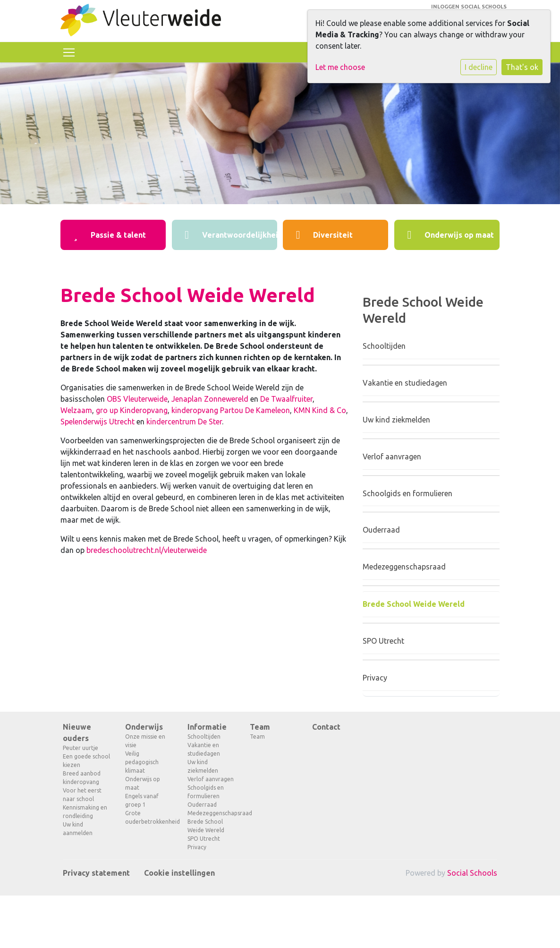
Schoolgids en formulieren (407, 493)
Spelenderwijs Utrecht (98, 422)
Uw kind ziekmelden (396, 420)
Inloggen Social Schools (469, 7)
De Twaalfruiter (286, 399)
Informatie (207, 727)
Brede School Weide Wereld (414, 604)
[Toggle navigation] (69, 52)
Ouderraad (381, 530)
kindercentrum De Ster (184, 422)
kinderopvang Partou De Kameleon (231, 410)
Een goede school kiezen (86, 761)
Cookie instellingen (179, 873)
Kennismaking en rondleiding (85, 812)
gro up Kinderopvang (132, 410)
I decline (479, 67)
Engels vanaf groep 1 (142, 800)
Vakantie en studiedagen (405, 383)
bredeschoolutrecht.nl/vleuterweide (147, 550)
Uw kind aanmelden (78, 829)
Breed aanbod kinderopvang (82, 778)
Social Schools (472, 873)
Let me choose (340, 67)
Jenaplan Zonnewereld (210, 399)
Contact (326, 727)
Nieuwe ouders (77, 733)
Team (260, 727)
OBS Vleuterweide (137, 399)
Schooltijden (384, 346)
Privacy (375, 678)
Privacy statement (96, 873)
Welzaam (76, 410)
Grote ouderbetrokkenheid (149, 817)
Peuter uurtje (81, 748)
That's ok (522, 67)
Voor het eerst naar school (82, 795)
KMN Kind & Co (320, 410)
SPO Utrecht (383, 641)
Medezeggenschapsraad (404, 567)
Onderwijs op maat (143, 783)
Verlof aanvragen (392, 457)
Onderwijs (144, 727)
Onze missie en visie (145, 741)
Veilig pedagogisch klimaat (142, 762)
